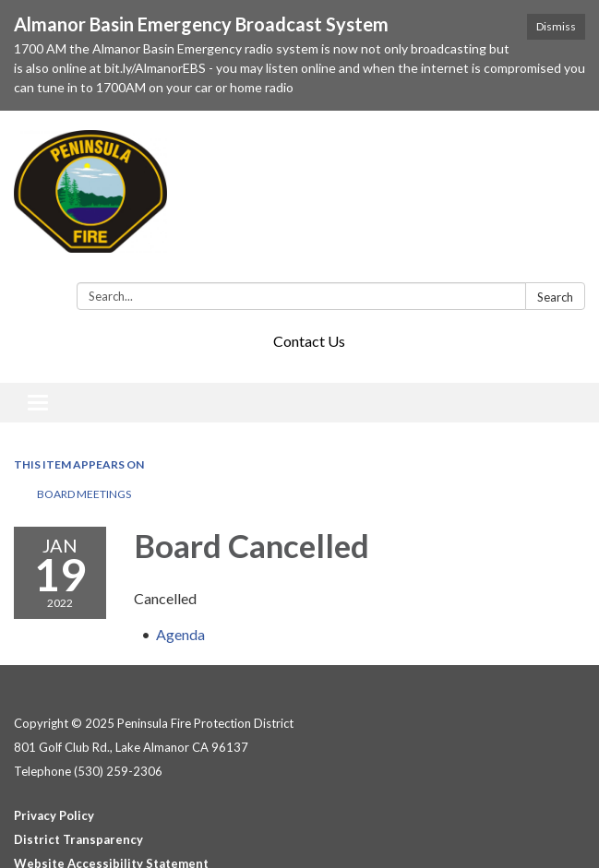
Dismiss (556, 26)
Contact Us (309, 341)
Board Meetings (84, 494)
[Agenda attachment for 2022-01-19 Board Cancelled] (180, 634)
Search (555, 297)
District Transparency (78, 839)
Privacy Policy (54, 815)
